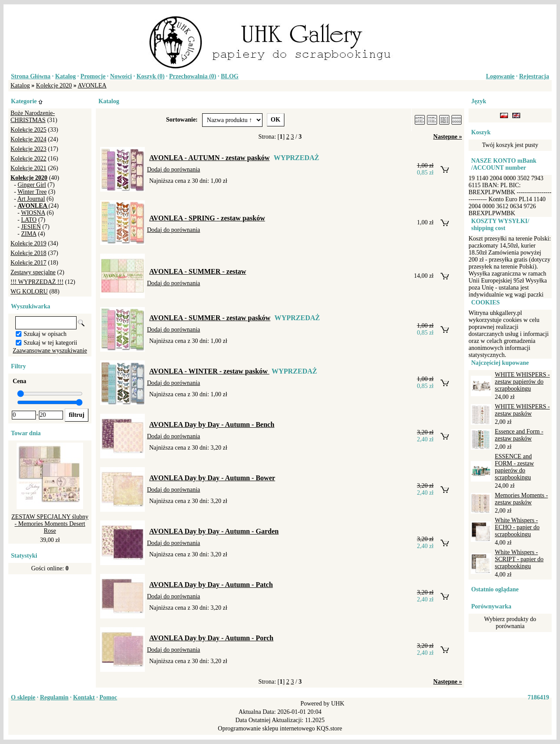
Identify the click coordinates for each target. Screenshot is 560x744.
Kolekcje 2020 (54, 86)
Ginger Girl (32, 185)
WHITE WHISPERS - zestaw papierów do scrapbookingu (522, 382)
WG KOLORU (29, 292)
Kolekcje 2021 (28, 168)
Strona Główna (31, 76)
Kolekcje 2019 (28, 243)
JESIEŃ (31, 227)
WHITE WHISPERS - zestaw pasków (522, 410)
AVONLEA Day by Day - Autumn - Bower (212, 478)
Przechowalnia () (193, 76)
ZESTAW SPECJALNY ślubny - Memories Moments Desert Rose (50, 524)
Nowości (121, 76)
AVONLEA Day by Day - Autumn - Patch (211, 585)
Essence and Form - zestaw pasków (519, 435)
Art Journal (31, 199)
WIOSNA (33, 213)
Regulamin (54, 697)
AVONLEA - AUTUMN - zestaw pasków (209, 158)
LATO (29, 220)
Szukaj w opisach (45, 334)
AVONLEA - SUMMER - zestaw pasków (210, 318)
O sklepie (23, 697)
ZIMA (29, 234)
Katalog (65, 76)
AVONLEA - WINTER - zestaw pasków (209, 371)
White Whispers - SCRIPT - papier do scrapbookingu (519, 559)
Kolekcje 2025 (28, 130)
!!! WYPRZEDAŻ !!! (37, 282)
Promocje (93, 76)
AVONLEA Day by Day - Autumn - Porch (211, 638)
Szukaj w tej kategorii (50, 343)
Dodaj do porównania (173, 169)
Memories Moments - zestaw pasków (521, 499)
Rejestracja (534, 76)
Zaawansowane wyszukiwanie (50, 351)
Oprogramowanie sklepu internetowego (266, 728)
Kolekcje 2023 (28, 149)
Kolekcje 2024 (28, 139)
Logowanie (500, 76)
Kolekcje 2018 (28, 253)
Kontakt (84, 697)
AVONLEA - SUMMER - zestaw (198, 271)
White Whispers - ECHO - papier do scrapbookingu (517, 527)
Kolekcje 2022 (28, 159)
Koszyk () (150, 76)
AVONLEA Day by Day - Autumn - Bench (212, 424)
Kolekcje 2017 (28, 263)
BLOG (230, 76)
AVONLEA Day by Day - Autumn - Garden (214, 531)
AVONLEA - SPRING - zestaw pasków (207, 218)
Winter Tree (32, 192)
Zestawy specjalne (33, 272)
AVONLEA (92, 86)
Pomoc (108, 697)
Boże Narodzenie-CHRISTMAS (33, 117)
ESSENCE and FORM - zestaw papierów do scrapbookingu (514, 467)
